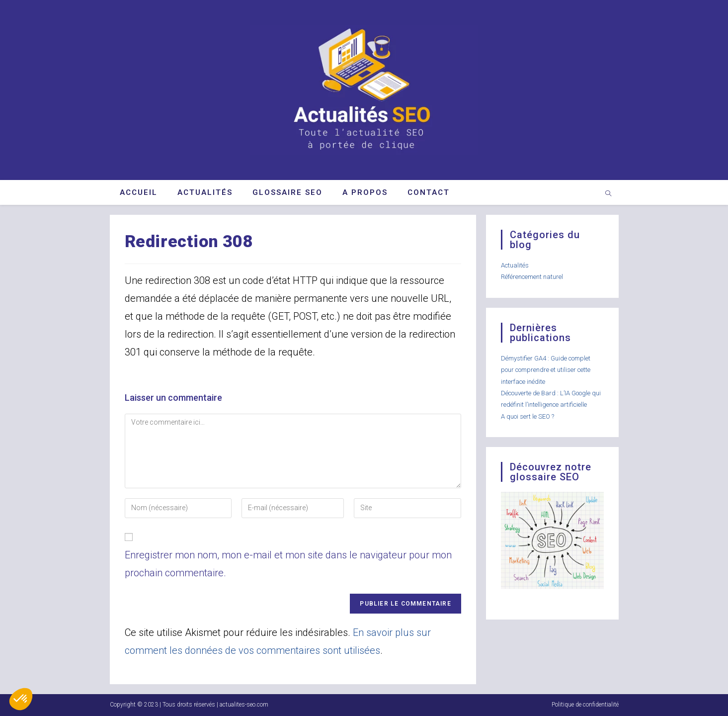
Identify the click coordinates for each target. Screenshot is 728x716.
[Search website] (608, 194)
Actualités (515, 265)
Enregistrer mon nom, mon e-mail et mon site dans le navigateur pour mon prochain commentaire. (288, 564)
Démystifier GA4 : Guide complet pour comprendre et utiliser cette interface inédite (546, 370)
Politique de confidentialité (585, 705)
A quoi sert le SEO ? (527, 416)
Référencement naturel (532, 277)
